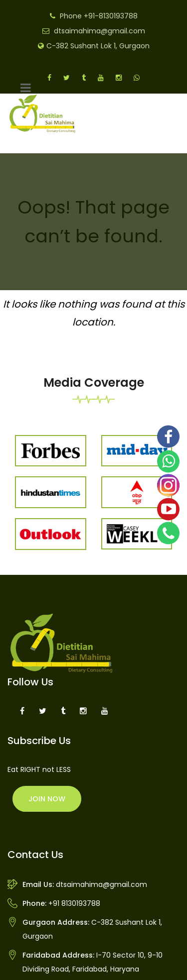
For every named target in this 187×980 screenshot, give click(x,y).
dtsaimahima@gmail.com (99, 31)
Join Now (47, 799)
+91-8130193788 (111, 16)
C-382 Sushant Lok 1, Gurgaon (98, 46)
